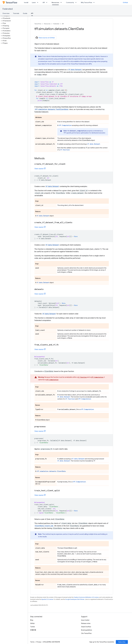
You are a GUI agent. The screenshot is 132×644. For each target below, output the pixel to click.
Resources (47, 24)
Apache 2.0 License (47, 599)
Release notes (86, 623)
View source (39, 169)
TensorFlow (38, 24)
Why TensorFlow (86, 2)
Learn (34, 2)
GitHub (125, 2)
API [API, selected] (32, 13)
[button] (13, 16)
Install (26, 2)
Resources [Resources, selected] (55, 2)
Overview (6, 13)
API (44, 2)
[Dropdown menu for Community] (77, 2)
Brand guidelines (87, 630)
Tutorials (16, 13)
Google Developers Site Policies (75, 599)
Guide (25, 13)
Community (70, 2)
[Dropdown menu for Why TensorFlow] (95, 2)
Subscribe (122, 642)
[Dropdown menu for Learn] (38, 2)
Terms (32, 642)
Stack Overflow (86, 627)
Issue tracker (85, 620)
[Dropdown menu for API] (47, 2)
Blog (32, 620)
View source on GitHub (45, 38)
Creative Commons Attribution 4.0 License (86, 597)
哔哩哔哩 (33, 630)
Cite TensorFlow (86, 633)
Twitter (33, 627)
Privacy (39, 642)
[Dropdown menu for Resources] (62, 2)
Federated (8, 9)
